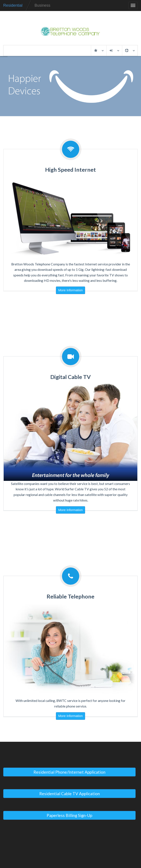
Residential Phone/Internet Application (69, 772)
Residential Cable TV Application (70, 794)
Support (130, 51)
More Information (70, 290)
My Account (114, 51)
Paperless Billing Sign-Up (69, 815)
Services (99, 51)
